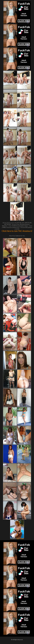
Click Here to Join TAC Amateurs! (17, 231)
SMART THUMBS (20, 539)
